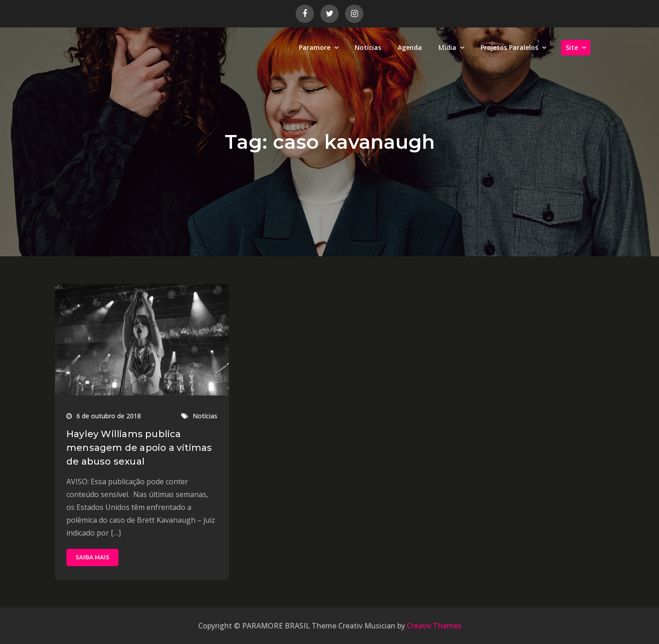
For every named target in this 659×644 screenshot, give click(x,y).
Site (572, 47)
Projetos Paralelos (509, 47)
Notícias (368, 47)
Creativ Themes (434, 626)
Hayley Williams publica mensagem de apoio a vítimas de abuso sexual (139, 448)
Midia (447, 47)
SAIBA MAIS (92, 557)
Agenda (410, 47)
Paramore (315, 47)
